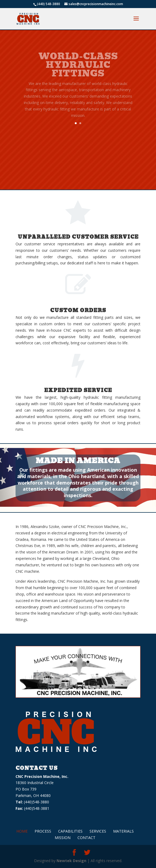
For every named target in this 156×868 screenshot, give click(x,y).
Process (43, 831)
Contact (86, 838)
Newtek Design (71, 861)
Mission (63, 838)
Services (98, 831)
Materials (123, 831)
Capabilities (70, 831)
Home (22, 831)
